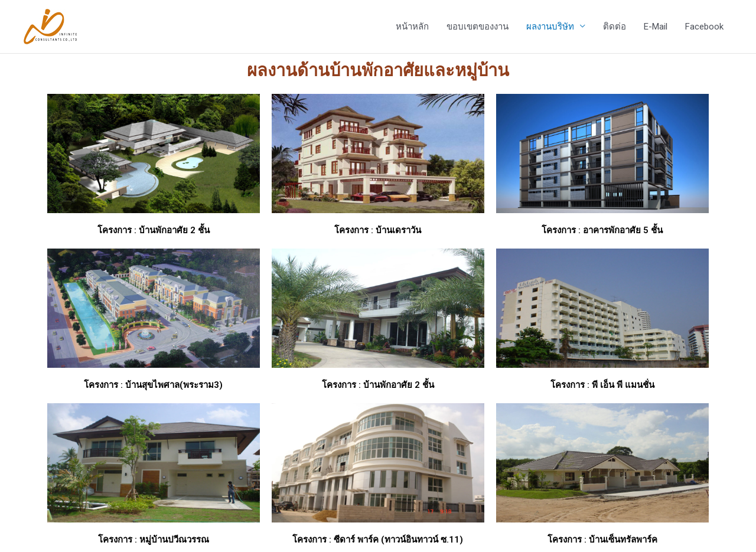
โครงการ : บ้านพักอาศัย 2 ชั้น (154, 230)
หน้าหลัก (412, 27)
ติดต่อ (615, 27)
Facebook (704, 27)
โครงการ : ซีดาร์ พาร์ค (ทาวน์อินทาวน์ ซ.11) (378, 540)
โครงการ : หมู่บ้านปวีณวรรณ (154, 540)
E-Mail (656, 27)
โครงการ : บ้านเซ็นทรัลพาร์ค (602, 540)
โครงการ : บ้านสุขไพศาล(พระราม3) (153, 385)
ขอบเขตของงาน (478, 27)
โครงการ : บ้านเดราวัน (378, 230)
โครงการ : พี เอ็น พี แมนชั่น (602, 385)
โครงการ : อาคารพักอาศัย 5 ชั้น (602, 230)
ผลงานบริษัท (550, 27)
